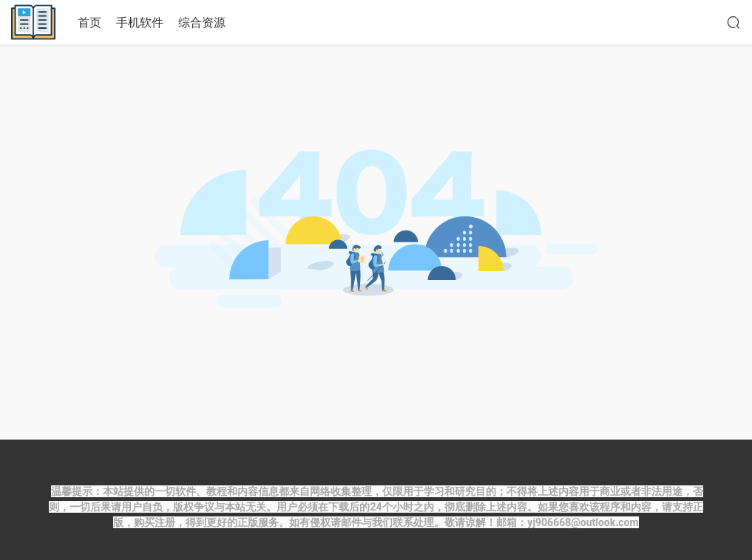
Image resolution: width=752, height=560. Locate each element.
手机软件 (140, 23)
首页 (89, 23)
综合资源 (202, 23)
